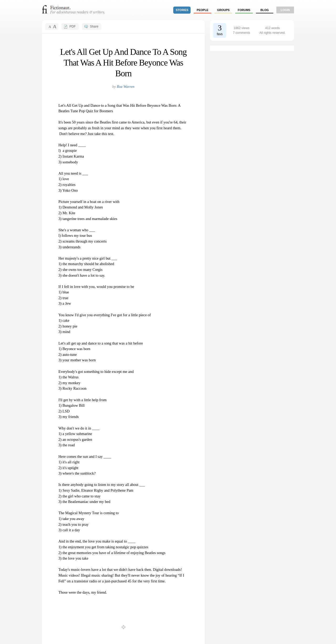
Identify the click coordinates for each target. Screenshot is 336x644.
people (203, 10)
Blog (265, 10)
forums (244, 10)
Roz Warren (126, 87)
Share (94, 26)
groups (223, 10)
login (285, 10)
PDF (72, 26)
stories (182, 10)
